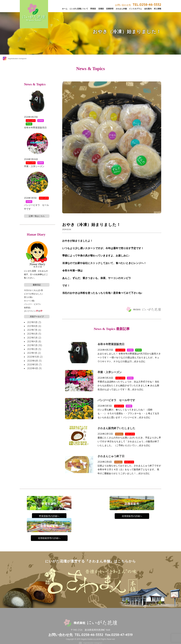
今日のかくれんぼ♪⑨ (33, 290)
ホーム (65, 9)
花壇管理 (110, 9)
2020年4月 (34, 368)
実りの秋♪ (28, 297)
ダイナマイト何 (33, 311)
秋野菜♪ (28, 308)
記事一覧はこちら (37, 216)
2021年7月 (34, 330)
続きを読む (140, 361)
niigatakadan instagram (17, 58)
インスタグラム (135, 9)
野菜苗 (93, 9)
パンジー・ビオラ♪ (32, 304)
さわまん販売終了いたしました (116, 428)
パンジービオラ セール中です (116, 400)
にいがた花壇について (79, 9)
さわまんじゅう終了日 (111, 456)
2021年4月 (34, 341)
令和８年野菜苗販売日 (111, 344)
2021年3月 (35, 345)
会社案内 (148, 9)
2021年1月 (34, 353)
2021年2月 (34, 349)
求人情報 (158, 9)
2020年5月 (34, 364)
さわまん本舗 (121, 9)
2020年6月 (34, 361)
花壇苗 (101, 9)
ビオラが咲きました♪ (33, 294)
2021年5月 (34, 338)
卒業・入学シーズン (110, 372)
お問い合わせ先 (138, 5)
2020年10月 (35, 357)
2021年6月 (34, 334)
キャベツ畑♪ (29, 301)
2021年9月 (34, 322)
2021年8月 (34, 326)
